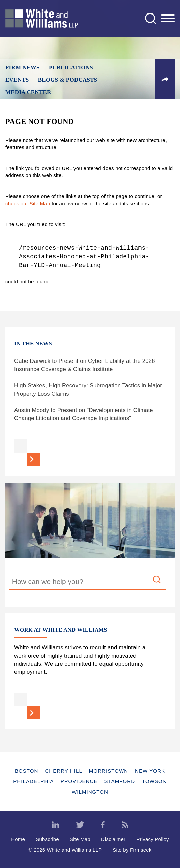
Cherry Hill (63, 771)
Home (18, 839)
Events (17, 80)
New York (150, 771)
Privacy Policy (153, 839)
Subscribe (47, 839)
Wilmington (90, 792)
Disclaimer (113, 839)
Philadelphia (33, 781)
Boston (26, 771)
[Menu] (168, 19)
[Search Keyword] (88, 583)
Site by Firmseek (132, 850)
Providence (79, 781)
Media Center (28, 92)
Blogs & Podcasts (68, 80)
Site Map (80, 839)
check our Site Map (28, 204)
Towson (154, 781)
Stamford (120, 781)
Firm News (23, 68)
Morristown (109, 771)
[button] (165, 79)
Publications (71, 68)
